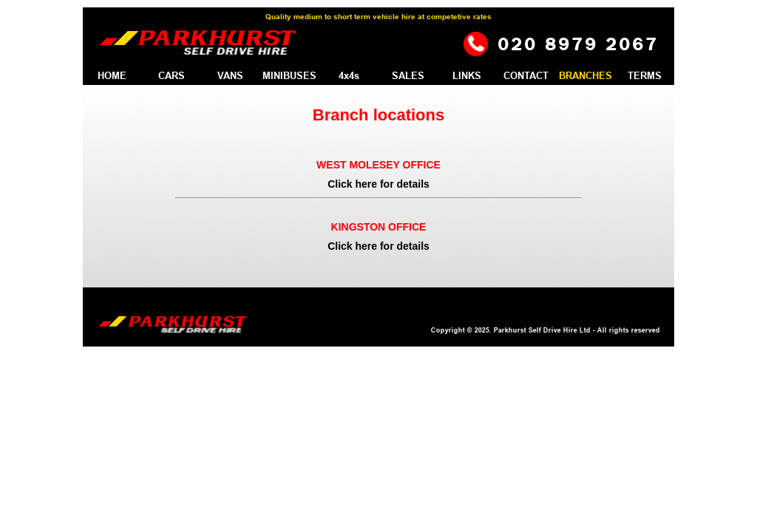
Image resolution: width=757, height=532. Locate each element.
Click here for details (378, 184)
